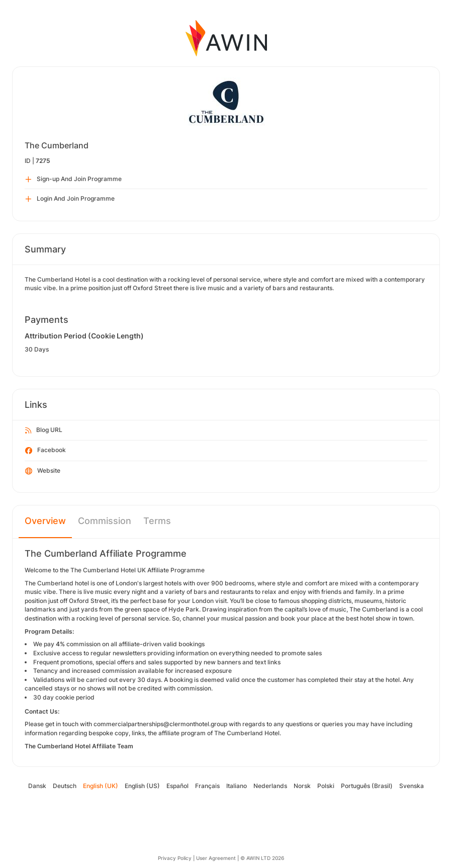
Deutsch (65, 786)
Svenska (412, 786)
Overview (45, 521)
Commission (105, 521)
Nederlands (270, 786)
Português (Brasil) (367, 786)
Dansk (37, 786)
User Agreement (216, 858)
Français (207, 786)
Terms (157, 521)
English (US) (142, 786)
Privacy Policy (175, 858)
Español (177, 786)
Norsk (302, 786)
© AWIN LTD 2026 (262, 858)
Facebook (46, 451)
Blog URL (44, 430)
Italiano (237, 786)
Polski (326, 786)
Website (43, 471)
